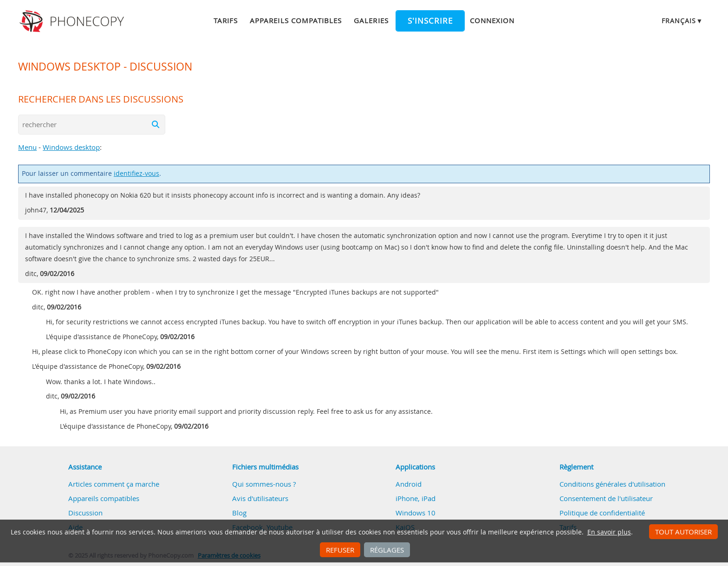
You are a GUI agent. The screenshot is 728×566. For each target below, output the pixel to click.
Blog (239, 513)
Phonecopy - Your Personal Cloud (73, 21)
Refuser (340, 550)
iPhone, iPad (416, 498)
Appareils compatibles (296, 20)
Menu (27, 147)
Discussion (85, 513)
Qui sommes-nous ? (264, 484)
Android (409, 484)
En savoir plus (609, 532)
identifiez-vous (136, 174)
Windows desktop (71, 147)
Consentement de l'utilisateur (606, 498)
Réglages (387, 550)
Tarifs (226, 20)
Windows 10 (416, 513)
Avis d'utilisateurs (260, 498)
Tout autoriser (683, 532)
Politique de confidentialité (602, 513)
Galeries (371, 20)
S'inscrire (430, 21)
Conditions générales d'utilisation (612, 484)
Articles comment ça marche (114, 484)
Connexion (492, 20)
